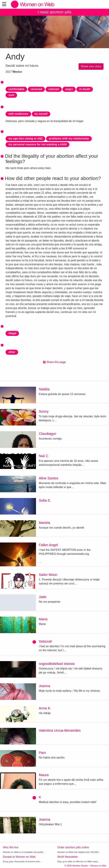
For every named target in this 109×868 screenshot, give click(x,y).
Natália (44, 389)
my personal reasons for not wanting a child (37, 144)
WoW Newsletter (68, 857)
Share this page (54, 362)
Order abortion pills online (73, 847)
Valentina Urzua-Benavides (60, 730)
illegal (12, 333)
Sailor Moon (48, 575)
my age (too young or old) (25, 138)
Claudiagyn (47, 434)
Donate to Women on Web (19, 857)
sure (11, 95)
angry (69, 89)
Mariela (45, 523)
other (12, 352)
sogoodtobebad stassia (57, 664)
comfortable (16, 89)
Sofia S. (45, 500)
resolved (36, 89)
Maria (43, 619)
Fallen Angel (48, 545)
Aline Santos (49, 478)
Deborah (45, 641)
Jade (43, 597)
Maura (44, 775)
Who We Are (11, 847)
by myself (41, 114)
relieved (54, 89)
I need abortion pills (54, 12)
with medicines (18, 114)
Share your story (91, 66)
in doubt (85, 89)
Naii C (43, 456)
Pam (42, 753)
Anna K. (45, 708)
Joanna (45, 686)
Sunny (44, 411)
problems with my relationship (69, 138)
